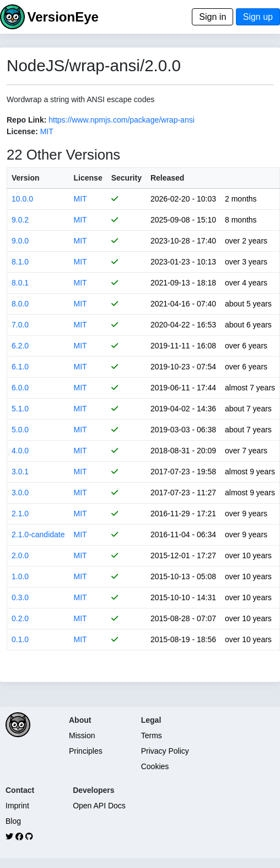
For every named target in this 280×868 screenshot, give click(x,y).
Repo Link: (26, 120)
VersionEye (63, 17)
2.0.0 (20, 555)
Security (126, 178)
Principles (86, 751)
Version (26, 178)
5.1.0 (20, 409)
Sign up (258, 17)
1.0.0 (20, 576)
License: (22, 131)
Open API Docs (99, 806)
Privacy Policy (165, 751)
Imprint (17, 806)
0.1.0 (20, 639)
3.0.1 (20, 472)
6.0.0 (20, 388)
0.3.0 (20, 597)
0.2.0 (20, 618)
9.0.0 (20, 241)
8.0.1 (20, 283)
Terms (152, 735)
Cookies (155, 766)
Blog (13, 821)
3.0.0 (20, 493)
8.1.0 (20, 262)
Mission (82, 735)
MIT (47, 131)
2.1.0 (20, 514)
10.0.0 (22, 199)
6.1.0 (20, 367)
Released (167, 178)
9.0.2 (20, 220)
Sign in (212, 17)
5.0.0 (20, 430)
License (88, 178)
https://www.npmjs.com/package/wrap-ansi (122, 120)
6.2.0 (20, 346)
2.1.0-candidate (38, 534)
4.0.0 (20, 451)
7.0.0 (20, 325)
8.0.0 (20, 304)
